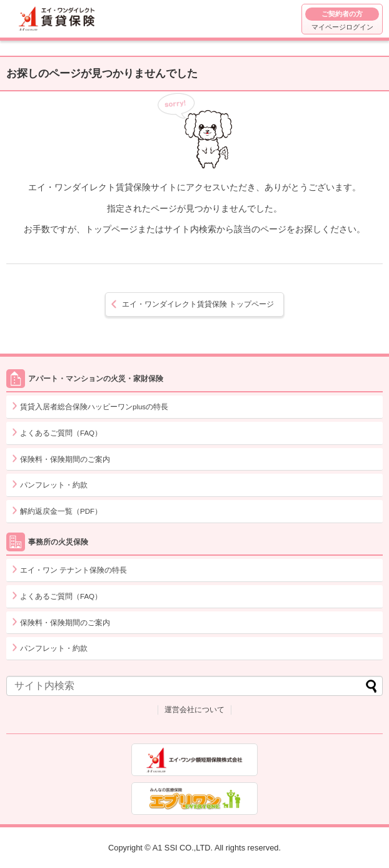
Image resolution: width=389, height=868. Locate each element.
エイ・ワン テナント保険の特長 (73, 570)
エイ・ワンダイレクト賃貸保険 (58, 19)
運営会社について (194, 710)
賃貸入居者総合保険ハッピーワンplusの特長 (94, 407)
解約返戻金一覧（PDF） (61, 511)
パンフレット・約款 (54, 485)
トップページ (198, 304)
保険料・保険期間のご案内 (65, 459)
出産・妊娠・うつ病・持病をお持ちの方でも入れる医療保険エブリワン (194, 799)
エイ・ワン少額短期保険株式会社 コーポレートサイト (194, 760)
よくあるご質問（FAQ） (61, 433)
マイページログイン (342, 19)
